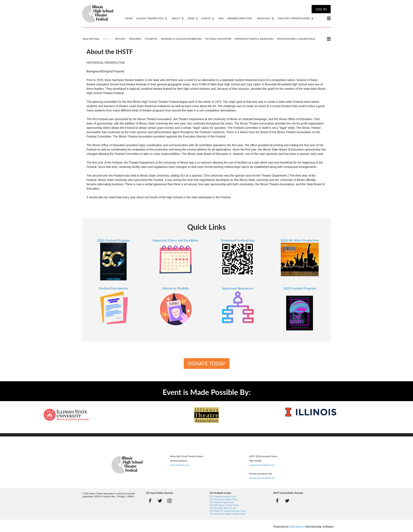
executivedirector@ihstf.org (262, 465)
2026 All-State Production (300, 240)
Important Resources (238, 288)
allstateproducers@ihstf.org (262, 478)
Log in (321, 9)
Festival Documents (113, 288)
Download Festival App (238, 240)
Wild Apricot (297, 527)
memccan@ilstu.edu (179, 465)
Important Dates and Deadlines (175, 240)
